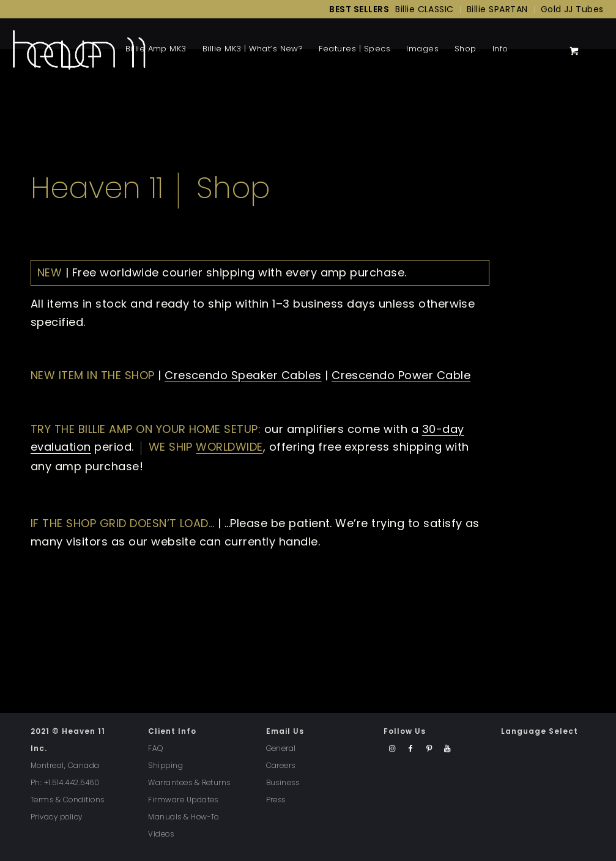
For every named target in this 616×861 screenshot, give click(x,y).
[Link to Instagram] (392, 749)
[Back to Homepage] (79, 49)
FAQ (155, 748)
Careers (281, 765)
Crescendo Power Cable (401, 375)
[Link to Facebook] (411, 749)
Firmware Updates (183, 800)
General (281, 748)
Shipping (165, 765)
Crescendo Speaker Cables (243, 375)
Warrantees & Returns (189, 782)
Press (276, 800)
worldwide (229, 447)
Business (283, 782)
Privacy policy (57, 817)
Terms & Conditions (68, 800)
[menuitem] (356, 9)
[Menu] (520, 49)
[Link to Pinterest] (429, 749)
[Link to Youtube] (447, 749)
